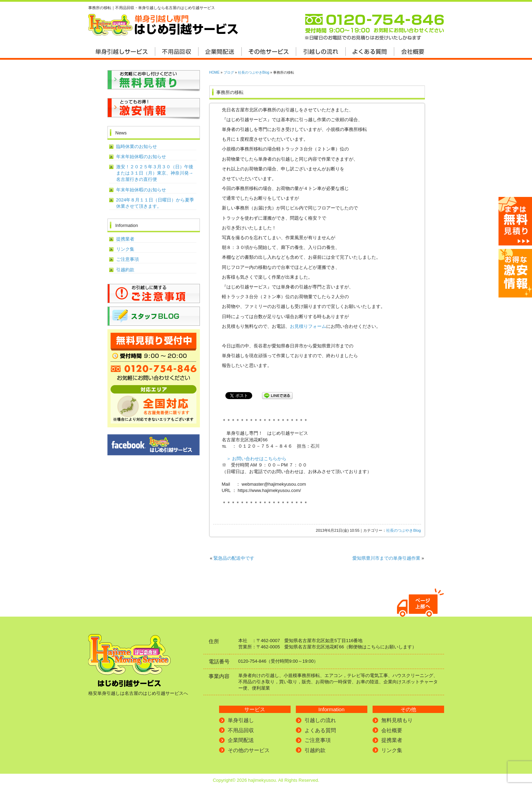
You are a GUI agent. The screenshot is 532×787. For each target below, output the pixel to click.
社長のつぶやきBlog (254, 72)
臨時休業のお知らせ (137, 146)
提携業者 (125, 239)
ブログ (229, 72)
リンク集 (125, 249)
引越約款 (125, 270)
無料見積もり (397, 720)
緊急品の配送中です (234, 558)
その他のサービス (249, 750)
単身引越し (241, 720)
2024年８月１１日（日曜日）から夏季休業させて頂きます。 (155, 203)
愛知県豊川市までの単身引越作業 (386, 558)
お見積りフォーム (308, 326)
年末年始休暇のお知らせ (141, 157)
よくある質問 (320, 730)
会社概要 (392, 730)
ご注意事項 (128, 259)
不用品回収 (241, 730)
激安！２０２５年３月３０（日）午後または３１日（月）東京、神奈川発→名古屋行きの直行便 (155, 173)
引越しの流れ (320, 720)
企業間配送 (241, 740)
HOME (215, 72)
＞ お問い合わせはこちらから (257, 459)
